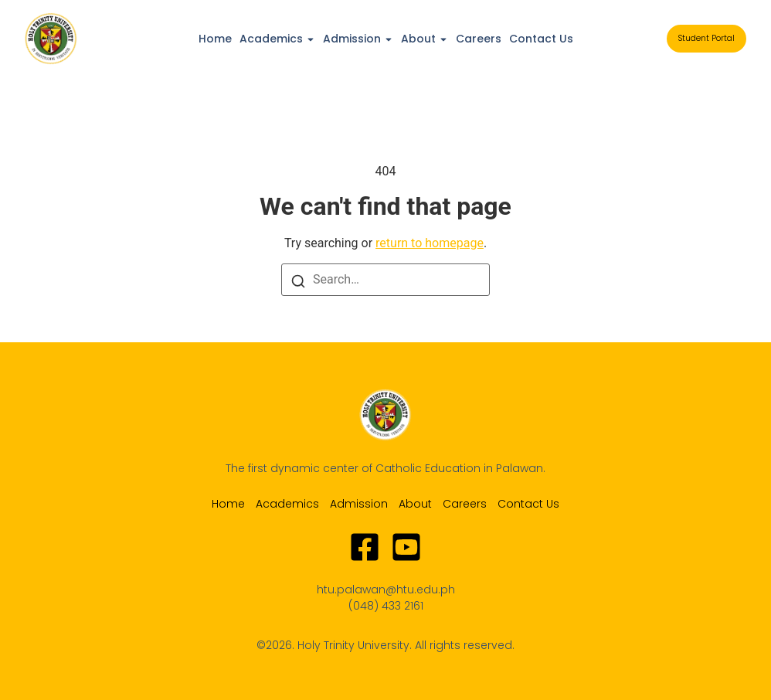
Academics (271, 39)
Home (215, 39)
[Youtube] (406, 547)
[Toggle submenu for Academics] (309, 39)
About (418, 39)
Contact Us (541, 39)
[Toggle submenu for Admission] (387, 39)
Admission (352, 39)
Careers (479, 39)
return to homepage (430, 243)
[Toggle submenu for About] (442, 39)
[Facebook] (365, 547)
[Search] (298, 280)
